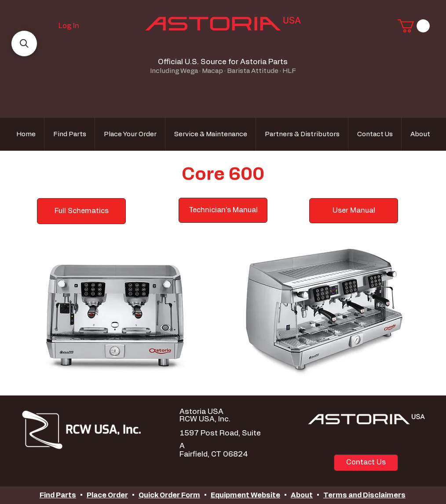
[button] (414, 26)
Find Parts (58, 495)
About (302, 495)
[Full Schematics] (81, 211)
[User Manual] (354, 211)
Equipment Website (245, 495)
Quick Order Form (169, 495)
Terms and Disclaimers (364, 495)
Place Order (107, 495)
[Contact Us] (366, 463)
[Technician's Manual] (223, 210)
